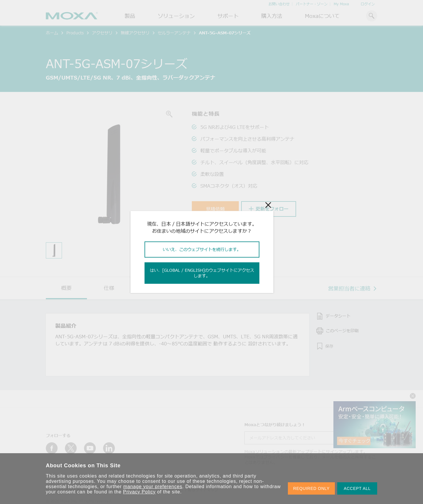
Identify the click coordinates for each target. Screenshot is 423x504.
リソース (152, 288)
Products (75, 33)
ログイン (368, 4)
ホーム (52, 33)
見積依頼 (215, 209)
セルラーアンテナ (174, 33)
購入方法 (272, 16)
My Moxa (341, 4)
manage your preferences (153, 487)
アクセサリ (102, 33)
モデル (194, 288)
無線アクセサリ (135, 33)
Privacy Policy (139, 492)
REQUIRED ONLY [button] (311, 488)
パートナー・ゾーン (312, 4)
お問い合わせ (279, 4)
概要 (66, 288)
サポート (228, 16)
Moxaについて (322, 16)
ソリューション (176, 16)
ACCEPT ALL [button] (357, 488)
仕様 (109, 288)
